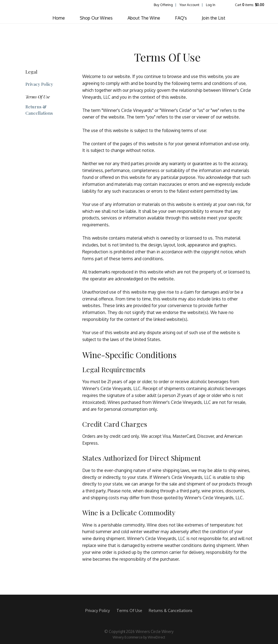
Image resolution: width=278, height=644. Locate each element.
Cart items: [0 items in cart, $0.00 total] (250, 5)
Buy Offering (163, 5)
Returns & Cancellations (39, 110)
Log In (211, 5)
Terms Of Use (38, 97)
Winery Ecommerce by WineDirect (139, 637)
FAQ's (181, 18)
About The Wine (144, 18)
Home (59, 18)
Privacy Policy (39, 84)
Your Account (189, 5)
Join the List (214, 18)
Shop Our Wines (96, 18)
